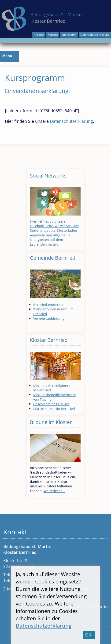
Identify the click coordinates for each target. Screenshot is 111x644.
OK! (89, 635)
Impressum (69, 35)
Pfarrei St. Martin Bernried (54, 409)
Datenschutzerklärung (95, 35)
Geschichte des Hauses (51, 404)
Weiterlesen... (54, 491)
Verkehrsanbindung (49, 318)
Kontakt (53, 35)
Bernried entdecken (49, 305)
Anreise (39, 35)
